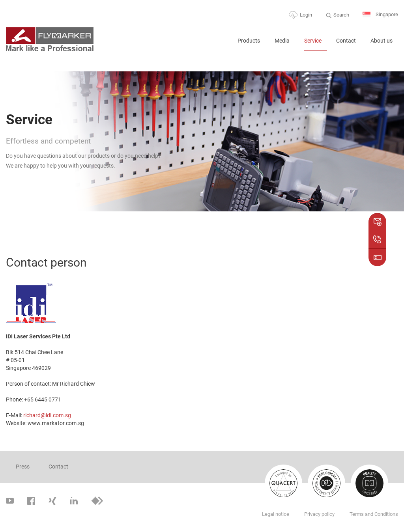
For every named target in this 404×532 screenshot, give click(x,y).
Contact (346, 41)
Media (282, 41)
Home (222, 44)
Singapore (380, 15)
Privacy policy (319, 514)
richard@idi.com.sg (47, 415)
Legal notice (276, 514)
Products (249, 41)
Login (306, 15)
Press (23, 467)
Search (341, 15)
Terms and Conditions (374, 514)
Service (313, 41)
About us (382, 41)
